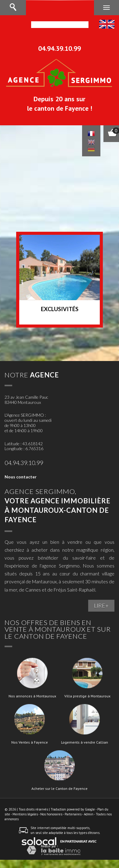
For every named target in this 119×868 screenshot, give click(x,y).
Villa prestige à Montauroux (87, 696)
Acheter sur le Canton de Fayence (60, 789)
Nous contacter (21, 477)
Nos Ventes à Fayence (30, 742)
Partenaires (73, 814)
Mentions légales (25, 814)
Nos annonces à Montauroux (32, 696)
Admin (89, 814)
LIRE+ (101, 606)
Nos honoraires (51, 814)
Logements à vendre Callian (85, 742)
